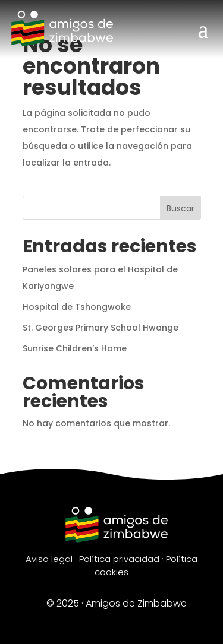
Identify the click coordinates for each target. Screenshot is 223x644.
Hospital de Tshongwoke (77, 307)
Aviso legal (49, 559)
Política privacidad (119, 559)
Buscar (180, 208)
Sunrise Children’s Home (75, 348)
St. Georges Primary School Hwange (100, 328)
